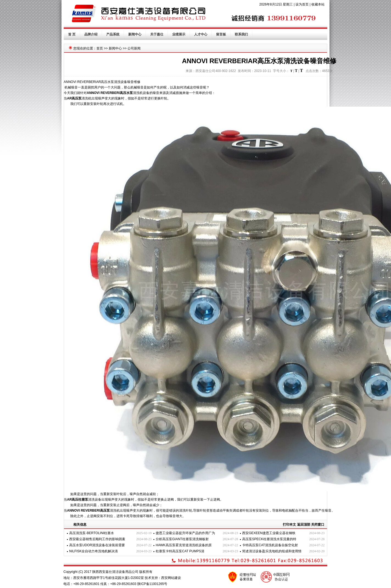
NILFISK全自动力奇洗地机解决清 (93, 551)
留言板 (221, 34)
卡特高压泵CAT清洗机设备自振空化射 (270, 545)
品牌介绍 (91, 34)
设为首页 (302, 4)
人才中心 (201, 34)
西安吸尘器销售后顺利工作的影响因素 (97, 539)
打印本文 (289, 525)
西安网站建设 (171, 578)
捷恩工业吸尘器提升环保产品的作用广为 (185, 533)
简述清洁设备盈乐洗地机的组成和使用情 (272, 551)
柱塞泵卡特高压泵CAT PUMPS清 (180, 551)
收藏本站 (318, 4)
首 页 (72, 34)
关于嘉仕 (157, 34)
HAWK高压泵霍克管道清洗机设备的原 (184, 545)
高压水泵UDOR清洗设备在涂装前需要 (97, 545)
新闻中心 (135, 34)
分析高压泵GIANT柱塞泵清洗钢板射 (182, 539)
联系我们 (241, 34)
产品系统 (113, 34)
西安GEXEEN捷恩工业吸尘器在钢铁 (269, 533)
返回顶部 (304, 525)
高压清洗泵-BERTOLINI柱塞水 (92, 533)
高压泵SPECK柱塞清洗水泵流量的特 (269, 539)
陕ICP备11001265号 (152, 584)
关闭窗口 (318, 525)
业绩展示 (179, 34)
